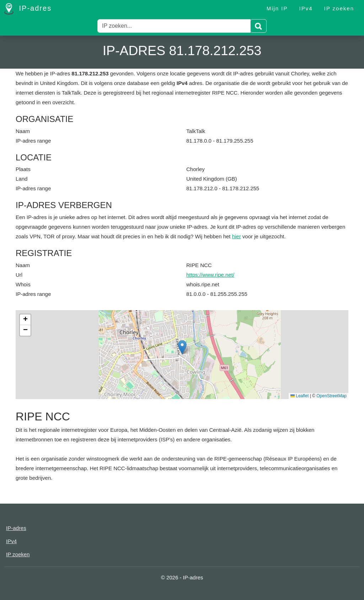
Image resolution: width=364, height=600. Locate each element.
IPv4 (306, 8)
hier (237, 236)
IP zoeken (339, 8)
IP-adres (28, 9)
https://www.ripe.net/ (210, 275)
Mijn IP (277, 8)
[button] (182, 347)
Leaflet (299, 396)
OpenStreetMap (331, 396)
